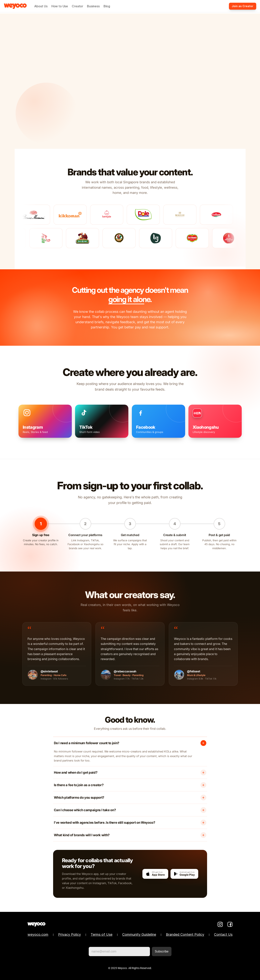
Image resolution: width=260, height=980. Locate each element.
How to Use (60, 6)
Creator (77, 6)
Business (93, 6)
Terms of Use (102, 934)
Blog (107, 6)
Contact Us (223, 934)
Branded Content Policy (185, 934)
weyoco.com (38, 934)
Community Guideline (139, 934)
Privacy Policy (69, 934)
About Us (41, 6)
